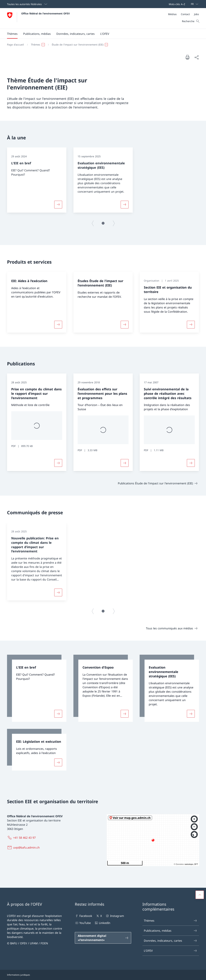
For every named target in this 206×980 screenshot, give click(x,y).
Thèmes (170, 921)
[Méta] (184, 14)
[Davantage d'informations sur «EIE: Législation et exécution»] (58, 762)
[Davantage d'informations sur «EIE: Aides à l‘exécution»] (58, 325)
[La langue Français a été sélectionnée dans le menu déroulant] (193, 4)
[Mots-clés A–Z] (176, 4)
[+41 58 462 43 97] (22, 838)
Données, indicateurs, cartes (170, 941)
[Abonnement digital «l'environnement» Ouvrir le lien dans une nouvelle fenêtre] (103, 938)
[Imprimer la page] (187, 57)
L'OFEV (170, 951)
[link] (37, 688)
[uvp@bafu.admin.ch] (24, 847)
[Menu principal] (100, 34)
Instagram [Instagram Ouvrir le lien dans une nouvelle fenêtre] (115, 916)
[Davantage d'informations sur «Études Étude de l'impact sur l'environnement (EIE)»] (125, 325)
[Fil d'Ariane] (102, 45)
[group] (37, 180)
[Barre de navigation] (176, 4)
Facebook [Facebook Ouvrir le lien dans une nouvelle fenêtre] (84, 916)
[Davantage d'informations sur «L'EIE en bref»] (58, 205)
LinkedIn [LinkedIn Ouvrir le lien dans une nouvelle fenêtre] (102, 923)
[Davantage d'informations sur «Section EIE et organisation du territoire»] (191, 325)
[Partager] (197, 57)
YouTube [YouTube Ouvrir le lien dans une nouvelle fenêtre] (83, 923)
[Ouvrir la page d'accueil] (38, 18)
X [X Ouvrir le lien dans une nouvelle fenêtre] (99, 916)
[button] (12, 34)
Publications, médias (170, 931)
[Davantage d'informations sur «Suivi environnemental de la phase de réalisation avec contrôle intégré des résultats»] (191, 463)
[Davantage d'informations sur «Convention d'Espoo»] (125, 714)
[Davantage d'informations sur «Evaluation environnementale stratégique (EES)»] (125, 205)
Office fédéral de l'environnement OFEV (45, 13)
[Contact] (185, 14)
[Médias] (172, 14)
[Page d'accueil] (15, 45)
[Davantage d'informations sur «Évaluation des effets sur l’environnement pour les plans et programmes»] (125, 463)
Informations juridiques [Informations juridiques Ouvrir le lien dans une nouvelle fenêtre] (19, 975)
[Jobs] (197, 14)
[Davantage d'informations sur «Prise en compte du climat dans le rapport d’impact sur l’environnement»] (58, 463)
